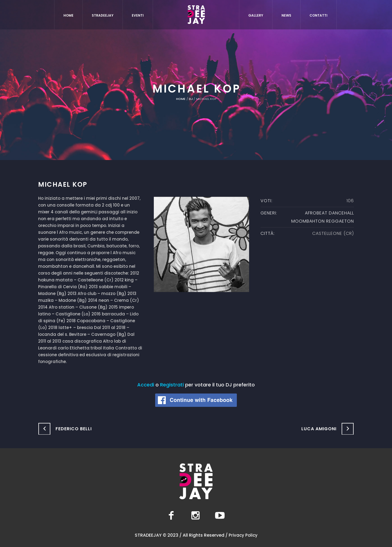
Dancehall (341, 213)
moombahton (308, 221)
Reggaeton (340, 221)
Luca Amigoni (319, 429)
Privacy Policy (243, 535)
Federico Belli (74, 429)
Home (181, 99)
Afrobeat (316, 213)
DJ (191, 99)
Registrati (172, 385)
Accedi (146, 385)
